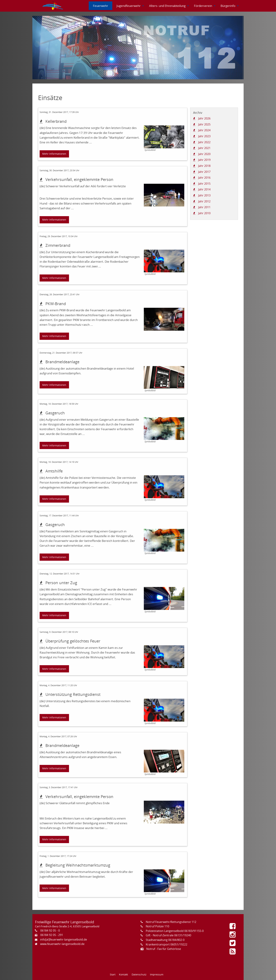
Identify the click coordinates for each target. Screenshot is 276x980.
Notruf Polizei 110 (157, 926)
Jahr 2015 (204, 184)
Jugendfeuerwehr (129, 6)
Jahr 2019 (204, 160)
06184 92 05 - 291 (52, 935)
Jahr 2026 (204, 118)
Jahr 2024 (204, 130)
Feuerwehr (101, 6)
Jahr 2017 (204, 172)
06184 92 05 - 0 (50, 930)
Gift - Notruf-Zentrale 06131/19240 (168, 935)
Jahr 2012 (204, 201)
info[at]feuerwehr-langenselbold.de (64, 939)
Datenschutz (139, 974)
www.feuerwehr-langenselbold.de (62, 944)
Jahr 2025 (204, 124)
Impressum (157, 974)
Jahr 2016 (204, 178)
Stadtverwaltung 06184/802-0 (165, 940)
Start (113, 974)
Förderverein (203, 6)
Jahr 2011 (204, 207)
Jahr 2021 (204, 148)
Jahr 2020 (204, 154)
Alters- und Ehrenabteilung (167, 6)
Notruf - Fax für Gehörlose (164, 949)
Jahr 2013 (204, 195)
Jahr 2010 (204, 213)
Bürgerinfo (228, 6)
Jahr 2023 (204, 136)
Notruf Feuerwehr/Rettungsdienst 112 (171, 922)
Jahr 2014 (204, 189)
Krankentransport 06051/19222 (167, 944)
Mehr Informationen (54, 154)
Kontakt (123, 974)
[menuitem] (53, 6)
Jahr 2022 (204, 142)
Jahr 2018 (204, 166)
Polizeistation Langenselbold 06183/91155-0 (175, 931)
